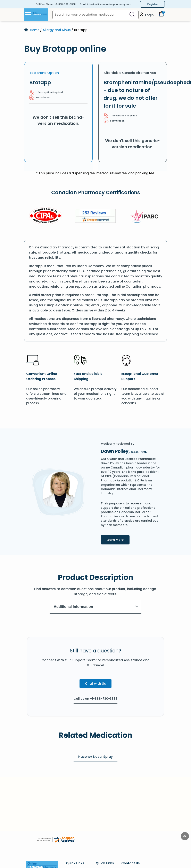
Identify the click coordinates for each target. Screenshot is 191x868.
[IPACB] (145, 216)
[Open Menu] (28, 15)
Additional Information (96, 607)
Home (35, 30)
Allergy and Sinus (57, 30)
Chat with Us (96, 684)
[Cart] (161, 15)
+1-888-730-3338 (65, 4)
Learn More (119, 539)
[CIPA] (45, 216)
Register (153, 4)
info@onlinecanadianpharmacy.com (109, 4)
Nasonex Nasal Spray (96, 757)
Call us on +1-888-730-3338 (95, 699)
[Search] (132, 15)
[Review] (95, 216)
